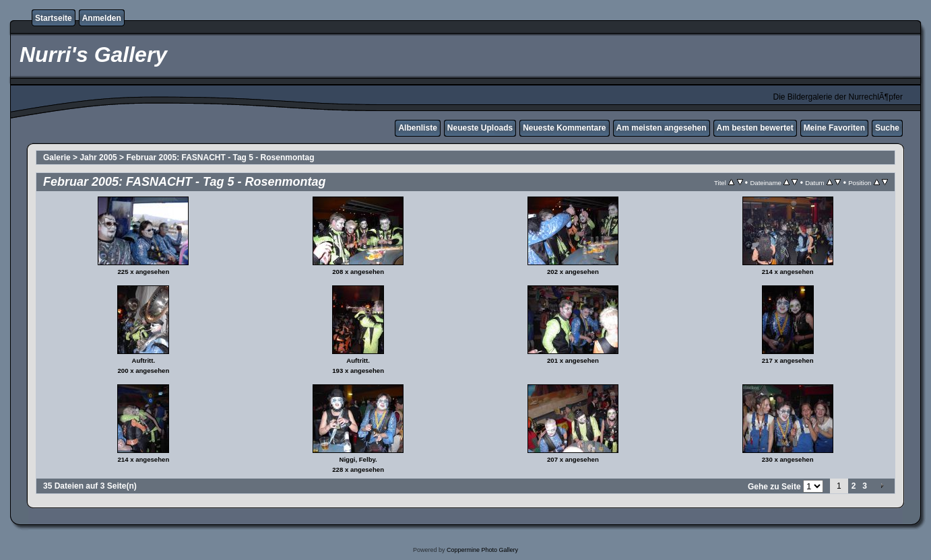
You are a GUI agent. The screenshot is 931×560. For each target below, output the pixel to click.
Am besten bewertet (755, 128)
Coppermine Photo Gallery (482, 550)
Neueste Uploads (480, 128)
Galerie (57, 157)
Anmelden (102, 18)
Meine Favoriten (834, 128)
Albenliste (417, 128)
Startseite (54, 18)
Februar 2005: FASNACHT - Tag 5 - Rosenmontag (220, 157)
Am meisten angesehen (662, 128)
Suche (887, 128)
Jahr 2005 (98, 157)
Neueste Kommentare (564, 128)
